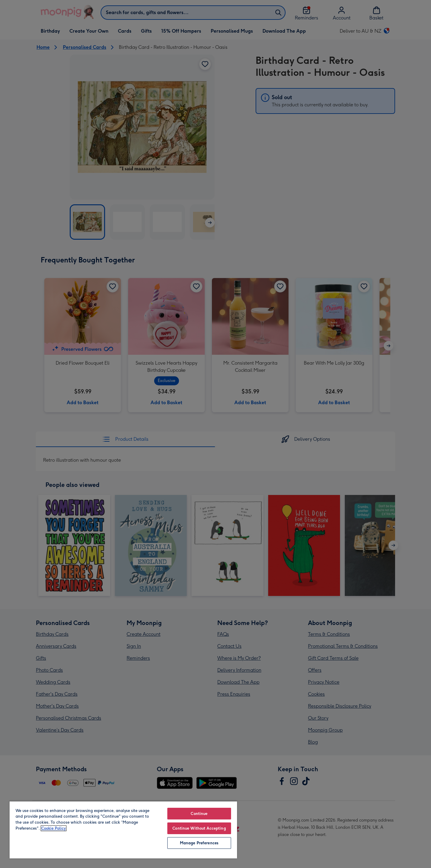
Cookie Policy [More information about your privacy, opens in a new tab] (54, 828)
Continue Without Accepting (199, 828)
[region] (123, 830)
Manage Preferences (199, 843)
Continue (199, 814)
